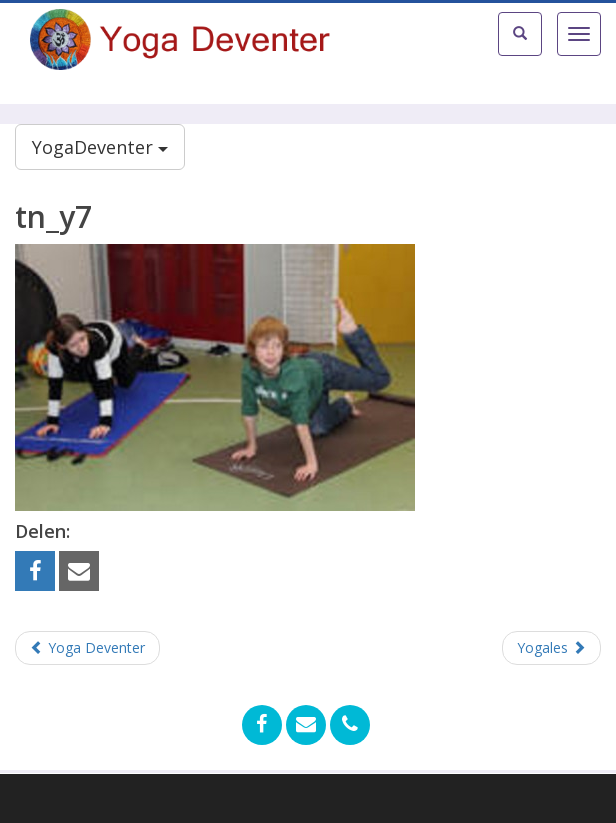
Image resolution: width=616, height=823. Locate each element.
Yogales (551, 647)
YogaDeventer (100, 147)
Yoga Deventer (87, 647)
